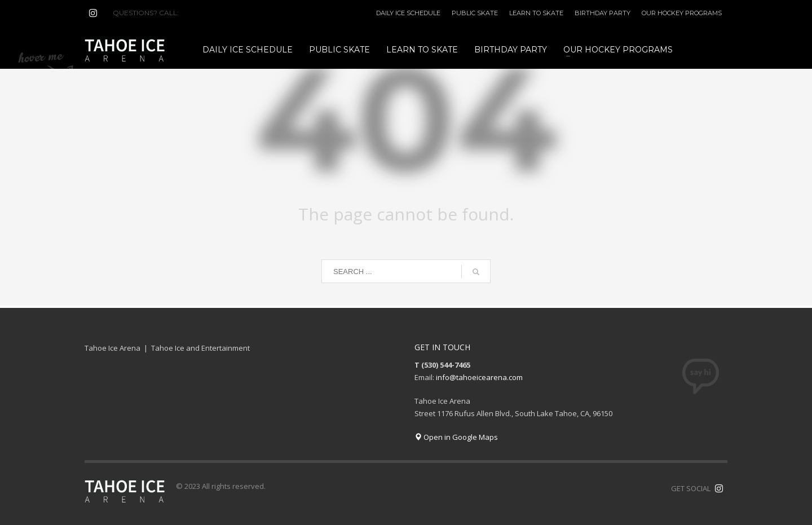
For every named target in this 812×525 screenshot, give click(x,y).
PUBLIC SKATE (475, 13)
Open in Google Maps (456, 437)
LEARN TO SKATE (536, 13)
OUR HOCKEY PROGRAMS (682, 13)
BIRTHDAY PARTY (603, 13)
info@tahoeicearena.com (479, 377)
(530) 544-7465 (208, 13)
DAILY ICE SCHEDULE (408, 13)
